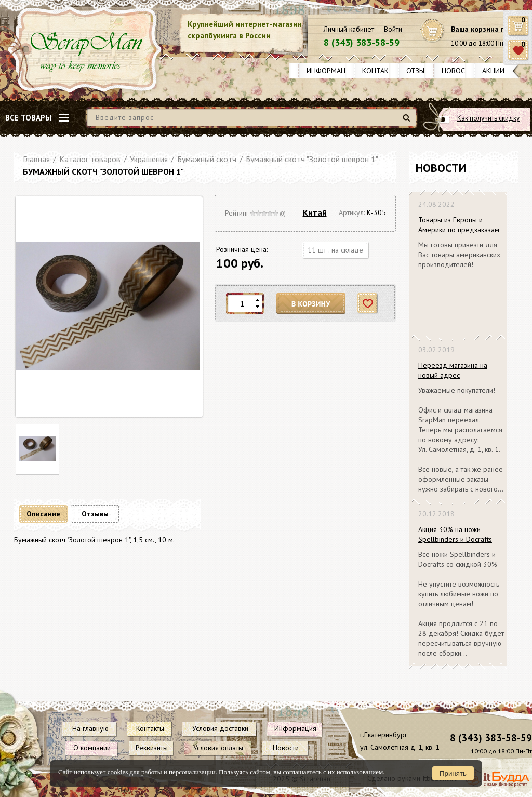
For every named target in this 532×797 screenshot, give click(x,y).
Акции (493, 71)
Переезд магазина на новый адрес (453, 370)
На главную (90, 728)
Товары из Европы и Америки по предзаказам (459, 225)
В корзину (311, 304)
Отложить (368, 304)
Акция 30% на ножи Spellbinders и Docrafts (455, 534)
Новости (458, 71)
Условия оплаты (218, 748)
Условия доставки (220, 728)
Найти (408, 122)
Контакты (380, 71)
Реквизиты (152, 748)
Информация (330, 71)
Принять (453, 773)
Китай (315, 212)
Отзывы (420, 71)
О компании (92, 748)
